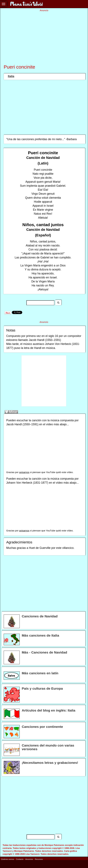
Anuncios (29, 859)
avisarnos (24, 472)
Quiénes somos (8, 859)
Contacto (20, 859)
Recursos (39, 859)
